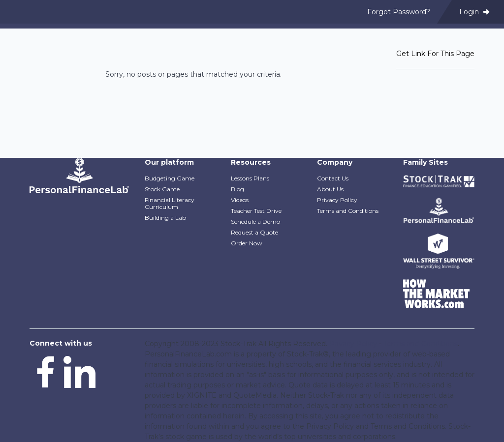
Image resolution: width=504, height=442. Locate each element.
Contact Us (333, 178)
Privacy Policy (337, 200)
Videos (240, 200)
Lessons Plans (250, 178)
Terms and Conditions (348, 211)
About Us (330, 189)
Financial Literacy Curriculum (170, 203)
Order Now (247, 243)
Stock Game (162, 189)
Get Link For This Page (435, 54)
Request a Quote (254, 232)
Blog (237, 189)
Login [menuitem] (474, 12)
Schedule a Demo (255, 221)
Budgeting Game (170, 178)
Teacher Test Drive (256, 211)
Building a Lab (165, 218)
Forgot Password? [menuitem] (399, 12)
